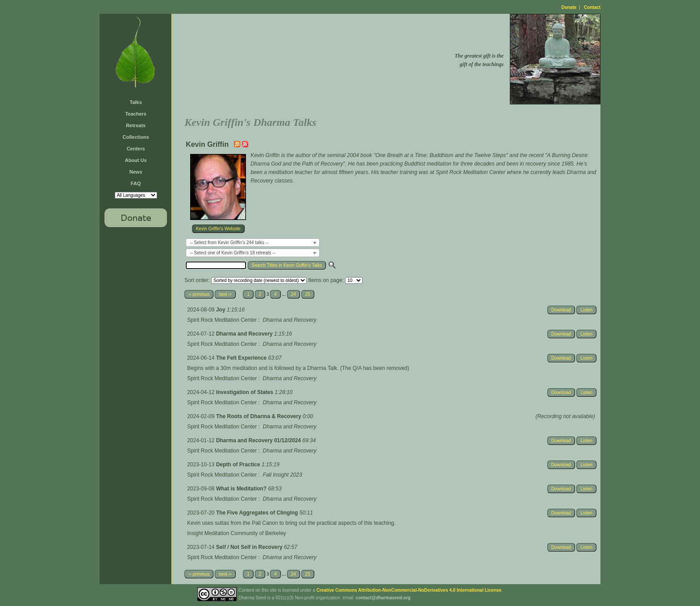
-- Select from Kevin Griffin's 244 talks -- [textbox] (229, 243)
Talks (136, 102)
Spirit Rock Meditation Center (222, 320)
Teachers (136, 114)
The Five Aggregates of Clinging (258, 513)
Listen (586, 310)
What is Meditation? (242, 489)
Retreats (136, 125)
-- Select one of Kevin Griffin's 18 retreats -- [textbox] (233, 253)
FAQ (136, 183)
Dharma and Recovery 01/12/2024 (259, 440)
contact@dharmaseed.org (383, 598)
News (136, 172)
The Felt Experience (242, 358)
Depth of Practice (239, 465)
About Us (136, 160)
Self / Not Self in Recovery (250, 547)
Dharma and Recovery (245, 334)
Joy (221, 310)
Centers (136, 149)
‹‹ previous (199, 294)
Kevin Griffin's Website (218, 229)
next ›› (225, 294)
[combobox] (253, 243)
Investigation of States (245, 392)
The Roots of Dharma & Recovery (259, 416)
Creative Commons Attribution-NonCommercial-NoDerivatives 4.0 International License (409, 590)
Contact (592, 7)
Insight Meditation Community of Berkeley (236, 533)
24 (294, 294)
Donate (569, 7)
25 (308, 294)
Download (561, 310)
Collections (136, 137)
